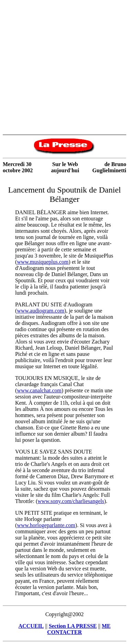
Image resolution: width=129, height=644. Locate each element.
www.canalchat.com (39, 390)
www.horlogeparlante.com (46, 525)
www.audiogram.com (41, 311)
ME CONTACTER (79, 629)
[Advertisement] (64, 67)
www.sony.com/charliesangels (71, 501)
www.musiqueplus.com (43, 262)
